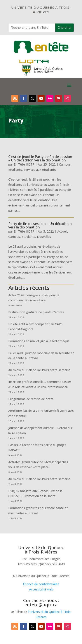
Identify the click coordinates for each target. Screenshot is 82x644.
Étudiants (15, 170)
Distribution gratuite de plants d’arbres (36, 312)
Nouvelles (44, 237)
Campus (65, 164)
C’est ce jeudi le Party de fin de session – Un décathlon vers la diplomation (40, 158)
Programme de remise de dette (31, 399)
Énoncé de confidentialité (41, 584)
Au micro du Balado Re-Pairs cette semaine (39, 370)
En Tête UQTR (24, 164)
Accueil (62, 231)
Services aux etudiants (40, 170)
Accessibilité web (41, 589)
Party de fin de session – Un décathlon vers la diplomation (40, 225)
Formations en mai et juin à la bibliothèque (39, 341)
